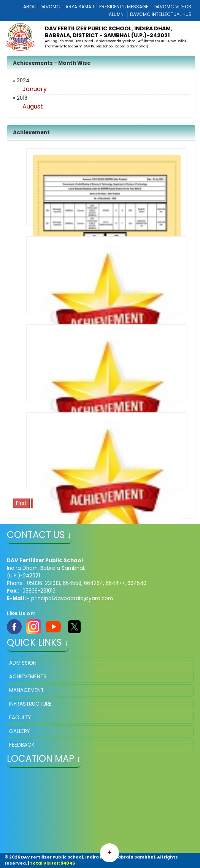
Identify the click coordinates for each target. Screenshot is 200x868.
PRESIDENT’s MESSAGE (124, 7)
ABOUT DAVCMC (42, 7)
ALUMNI (117, 14)
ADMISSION (23, 663)
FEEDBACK (22, 745)
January (35, 89)
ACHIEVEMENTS (28, 677)
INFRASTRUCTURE (30, 704)
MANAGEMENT (26, 690)
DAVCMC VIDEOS (172, 7)
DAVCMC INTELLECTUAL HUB (161, 14)
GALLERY (19, 731)
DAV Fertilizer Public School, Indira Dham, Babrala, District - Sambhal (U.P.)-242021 (109, 32)
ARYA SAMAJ (80, 7)
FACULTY (20, 718)
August (33, 106)
